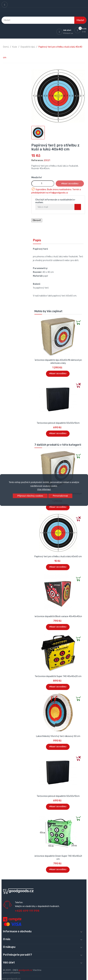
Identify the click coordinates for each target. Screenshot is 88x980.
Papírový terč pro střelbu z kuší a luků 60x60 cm (58, 557)
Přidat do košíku (70, 184)
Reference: (37, 160)
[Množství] (43, 184)
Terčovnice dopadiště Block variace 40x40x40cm (58, 616)
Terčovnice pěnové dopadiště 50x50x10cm (58, 423)
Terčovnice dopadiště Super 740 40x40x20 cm (58, 676)
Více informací (44, 489)
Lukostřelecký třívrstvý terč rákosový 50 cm (58, 736)
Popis (37, 240)
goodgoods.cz (25, 970)
